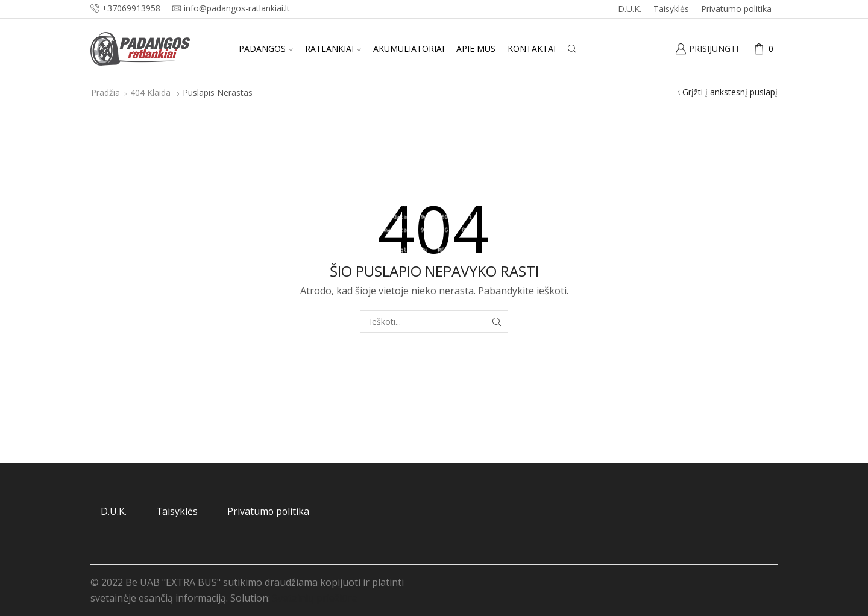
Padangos (266, 49)
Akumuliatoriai (409, 49)
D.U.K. (630, 9)
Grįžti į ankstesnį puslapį (730, 92)
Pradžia (105, 93)
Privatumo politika (736, 9)
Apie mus (476, 49)
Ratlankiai (333, 49)
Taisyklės (671, 9)
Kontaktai (532, 49)
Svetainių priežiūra (315, 598)
